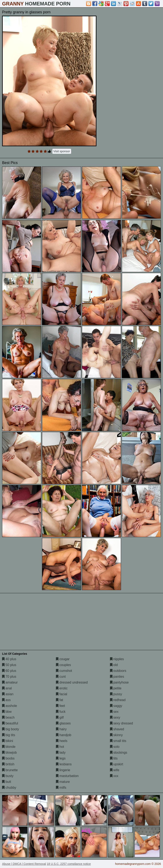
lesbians (64, 764)
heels (62, 741)
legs (61, 758)
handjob (64, 735)
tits (114, 758)
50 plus (9, 665)
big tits (9, 735)
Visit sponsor (62, 151)
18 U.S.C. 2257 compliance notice (69, 864)
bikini (8, 741)
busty (8, 776)
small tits (118, 741)
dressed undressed (72, 682)
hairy (61, 729)
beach (8, 717)
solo (115, 747)
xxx (114, 776)
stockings (119, 753)
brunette (10, 770)
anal (7, 688)
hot (60, 747)
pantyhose (119, 682)
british (8, 764)
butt (7, 782)
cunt (61, 677)
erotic (62, 688)
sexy (115, 717)
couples (63, 665)
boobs (8, 758)
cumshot (64, 671)
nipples (117, 659)
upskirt (117, 764)
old (114, 665)
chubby (9, 788)
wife (115, 770)
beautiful (10, 723)
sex (114, 712)
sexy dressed (122, 723)
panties (117, 677)
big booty (10, 729)
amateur (10, 682)
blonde (9, 747)
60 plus (9, 671)
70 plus (9, 677)
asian (8, 694)
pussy (116, 694)
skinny (116, 735)
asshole (10, 706)
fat (59, 700)
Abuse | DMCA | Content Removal (24, 864)
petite (116, 688)
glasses (63, 723)
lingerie (63, 770)
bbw (7, 712)
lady (61, 753)
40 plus (9, 659)
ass (6, 700)
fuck (61, 712)
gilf (60, 717)
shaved (117, 729)
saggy (116, 706)
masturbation (67, 776)
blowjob (9, 753)
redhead (118, 700)
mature (63, 782)
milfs (61, 788)
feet (60, 706)
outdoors (118, 671)
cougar (63, 659)
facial (62, 694)
